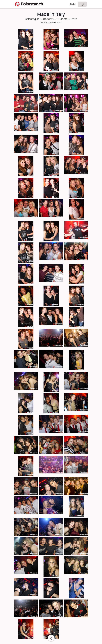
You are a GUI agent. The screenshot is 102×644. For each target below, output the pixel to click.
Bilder (73, 4)
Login (82, 4)
